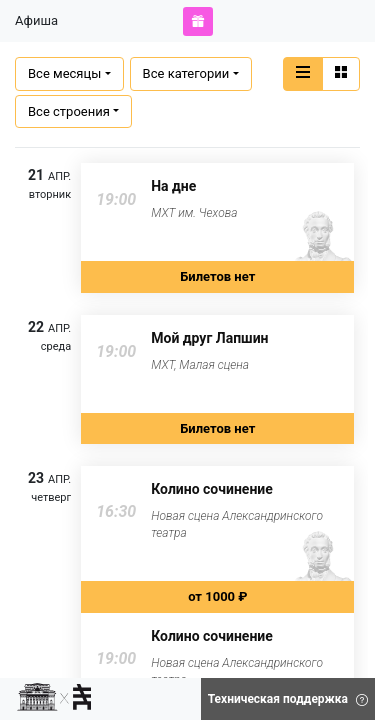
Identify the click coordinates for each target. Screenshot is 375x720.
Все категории (186, 73)
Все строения (69, 111)
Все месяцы (64, 73)
